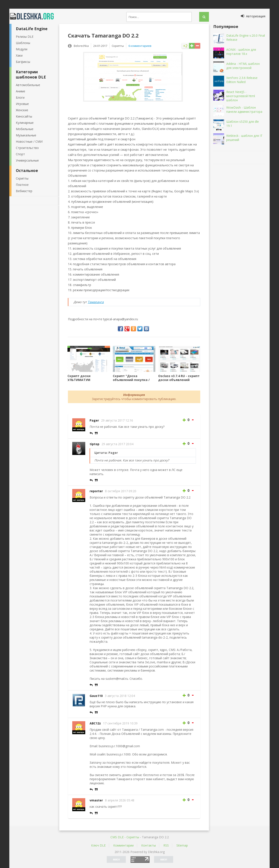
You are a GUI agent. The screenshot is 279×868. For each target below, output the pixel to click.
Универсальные (27, 160)
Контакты (149, 845)
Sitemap (182, 845)
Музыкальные (26, 135)
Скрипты (22, 178)
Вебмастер (24, 191)
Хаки (19, 55)
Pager (94, 420)
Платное (22, 185)
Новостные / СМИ (29, 141)
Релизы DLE (25, 37)
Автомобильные (28, 85)
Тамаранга (96, 302)
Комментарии (123, 845)
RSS (166, 845)
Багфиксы (23, 62)
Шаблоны (23, 43)
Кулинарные (25, 123)
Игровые (22, 104)
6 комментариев (140, 46)
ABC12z (95, 723)
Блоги (20, 97)
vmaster (96, 800)
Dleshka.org (34, 16)
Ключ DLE (98, 845)
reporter (96, 491)
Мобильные (25, 129)
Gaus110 (96, 696)
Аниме (21, 91)
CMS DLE (117, 837)
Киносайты (24, 116)
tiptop (94, 444)
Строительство (27, 148)
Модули (22, 49)
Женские (22, 110)
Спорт (20, 154)
